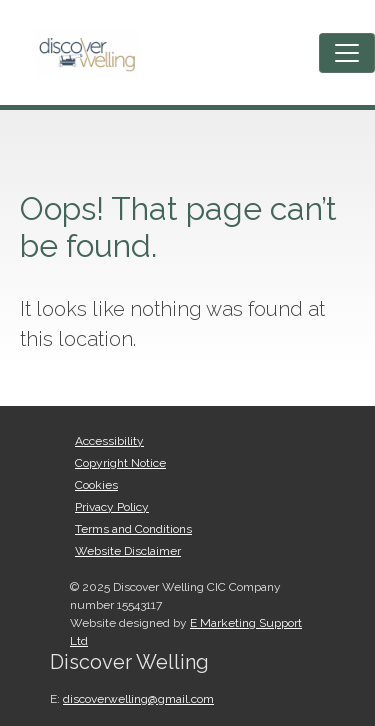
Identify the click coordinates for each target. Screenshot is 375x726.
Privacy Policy (112, 507)
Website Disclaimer (128, 551)
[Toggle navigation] (347, 53)
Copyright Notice (120, 463)
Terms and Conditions (133, 529)
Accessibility (109, 441)
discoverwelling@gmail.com (138, 699)
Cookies (96, 485)
